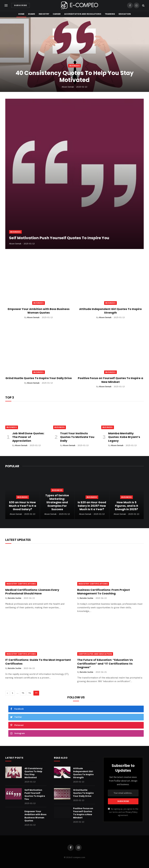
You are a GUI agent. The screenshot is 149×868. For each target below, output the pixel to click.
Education (125, 14)
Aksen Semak (68, 87)
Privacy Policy (131, 812)
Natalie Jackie (15, 598)
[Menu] (6, 6)
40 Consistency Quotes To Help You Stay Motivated (75, 76)
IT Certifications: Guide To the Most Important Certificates (38, 662)
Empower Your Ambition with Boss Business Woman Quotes (39, 311)
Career (57, 14)
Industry (44, 14)
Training (110, 14)
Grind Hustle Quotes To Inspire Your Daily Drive (39, 378)
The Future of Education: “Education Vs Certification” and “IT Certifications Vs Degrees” (105, 664)
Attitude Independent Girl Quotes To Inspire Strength (110, 311)
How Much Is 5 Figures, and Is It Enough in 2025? (127, 506)
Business (74, 66)
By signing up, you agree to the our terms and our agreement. (123, 812)
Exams (32, 14)
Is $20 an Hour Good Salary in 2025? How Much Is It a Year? (92, 506)
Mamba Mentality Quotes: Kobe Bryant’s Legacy (124, 437)
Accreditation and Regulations (83, 14)
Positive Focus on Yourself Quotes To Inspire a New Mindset (110, 380)
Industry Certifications (21, 584)
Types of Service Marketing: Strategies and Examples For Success (57, 502)
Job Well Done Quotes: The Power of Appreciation (28, 437)
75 (23, 693)
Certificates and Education (95, 654)
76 (30, 693)
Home (21, 14)
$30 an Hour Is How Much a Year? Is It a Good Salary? (23, 506)
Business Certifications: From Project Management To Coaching (104, 592)
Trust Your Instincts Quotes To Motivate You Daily (77, 437)
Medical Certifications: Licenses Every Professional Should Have (32, 592)
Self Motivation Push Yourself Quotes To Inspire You (59, 238)
